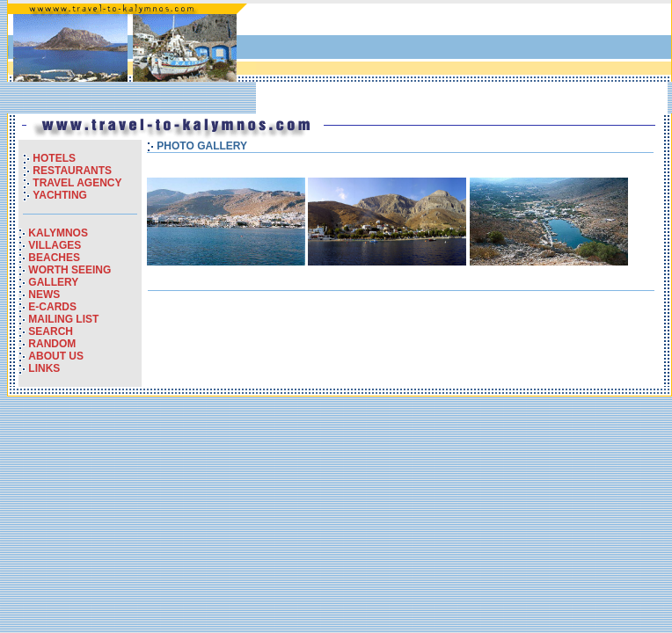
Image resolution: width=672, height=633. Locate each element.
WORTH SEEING (69, 270)
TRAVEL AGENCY (77, 183)
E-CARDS (52, 307)
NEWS (44, 295)
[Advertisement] (327, 58)
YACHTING (60, 195)
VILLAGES (55, 245)
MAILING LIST (63, 319)
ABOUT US (56, 356)
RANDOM (52, 344)
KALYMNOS (58, 233)
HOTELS (54, 158)
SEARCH (51, 331)
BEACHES (54, 258)
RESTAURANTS (72, 171)
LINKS (44, 368)
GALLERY (53, 282)
